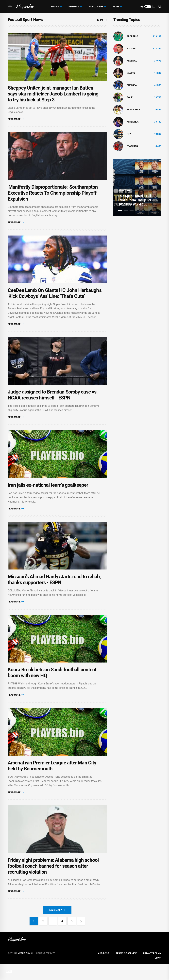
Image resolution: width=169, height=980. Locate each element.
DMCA (158, 974)
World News (96, 7)
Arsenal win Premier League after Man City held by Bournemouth (52, 780)
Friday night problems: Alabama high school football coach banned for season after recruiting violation (53, 882)
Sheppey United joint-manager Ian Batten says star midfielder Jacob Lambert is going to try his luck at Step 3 (53, 96)
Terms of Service (126, 969)
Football (132, 48)
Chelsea (132, 85)
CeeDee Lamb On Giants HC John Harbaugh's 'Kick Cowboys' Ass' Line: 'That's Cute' (55, 299)
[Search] (160, 7)
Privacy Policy (152, 969)
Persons (74, 7)
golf (130, 97)
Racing (131, 73)
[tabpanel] (137, 188)
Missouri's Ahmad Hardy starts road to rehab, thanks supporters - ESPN (54, 590)
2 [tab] (126, 210)
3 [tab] (132, 210)
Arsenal (132, 61)
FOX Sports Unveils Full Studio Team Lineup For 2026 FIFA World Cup (135, 200)
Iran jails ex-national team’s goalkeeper (48, 494)
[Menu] (10, 7)
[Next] (82, 937)
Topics (55, 7)
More (116, 7)
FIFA (129, 134)
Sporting (132, 36)
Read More (16, 121)
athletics (133, 122)
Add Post (104, 969)
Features (132, 146)
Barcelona (133, 110)
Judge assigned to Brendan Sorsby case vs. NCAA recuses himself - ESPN (53, 402)
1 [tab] (120, 210)
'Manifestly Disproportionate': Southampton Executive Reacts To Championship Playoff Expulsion (53, 196)
